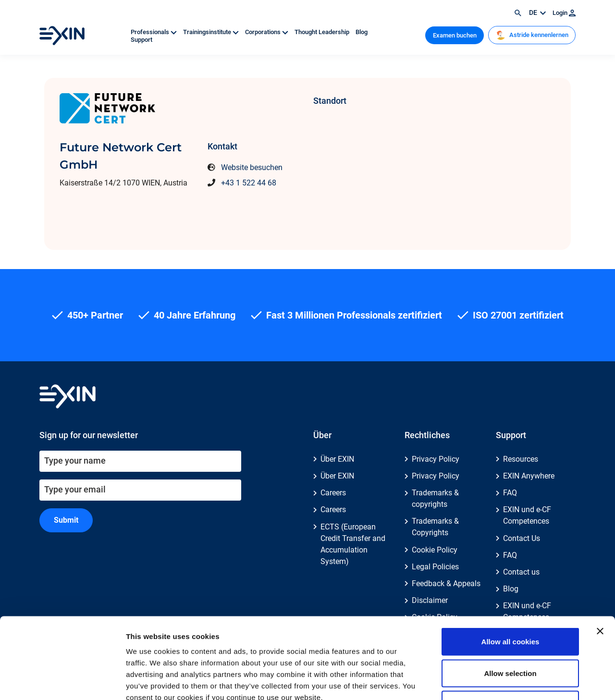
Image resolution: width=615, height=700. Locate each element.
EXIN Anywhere (529, 476)
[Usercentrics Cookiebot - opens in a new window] (62, 681)
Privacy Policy (436, 459)
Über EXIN (337, 459)
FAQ (510, 493)
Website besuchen (252, 167)
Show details (504, 681)
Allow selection (510, 606)
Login (564, 13)
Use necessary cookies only (510, 637)
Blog (362, 32)
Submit (66, 520)
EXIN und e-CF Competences (527, 515)
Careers (333, 493)
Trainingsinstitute (212, 32)
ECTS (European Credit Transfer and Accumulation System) (353, 544)
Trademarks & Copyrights (435, 527)
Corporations (267, 32)
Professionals (154, 32)
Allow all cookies (510, 574)
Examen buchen (455, 35)
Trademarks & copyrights (435, 498)
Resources (521, 459)
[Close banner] (600, 564)
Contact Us (522, 538)
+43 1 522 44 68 (249, 183)
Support (141, 40)
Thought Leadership (323, 32)
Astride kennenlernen (532, 35)
